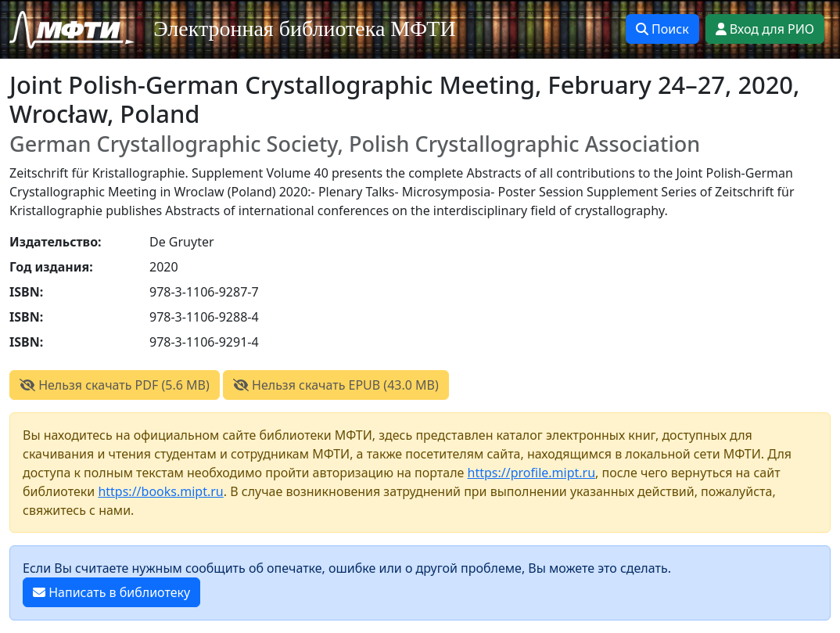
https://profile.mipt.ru (532, 473)
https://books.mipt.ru (160, 491)
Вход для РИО (765, 29)
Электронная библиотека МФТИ (305, 29)
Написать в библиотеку (111, 592)
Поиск (662, 29)
